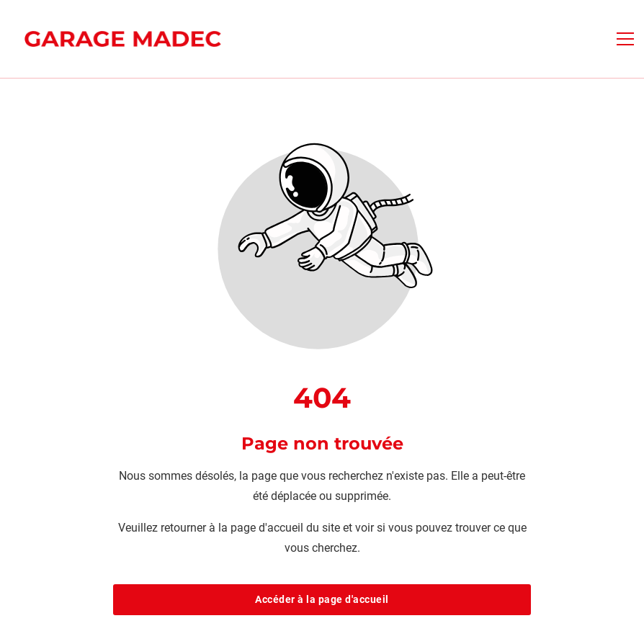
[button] (625, 39)
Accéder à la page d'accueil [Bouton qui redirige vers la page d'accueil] (322, 599)
